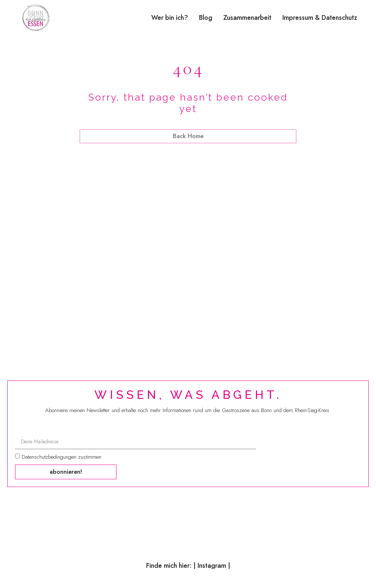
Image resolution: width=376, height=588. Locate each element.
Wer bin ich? (170, 18)
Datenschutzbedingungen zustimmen (62, 458)
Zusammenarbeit (247, 18)
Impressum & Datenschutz (320, 18)
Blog (206, 18)
